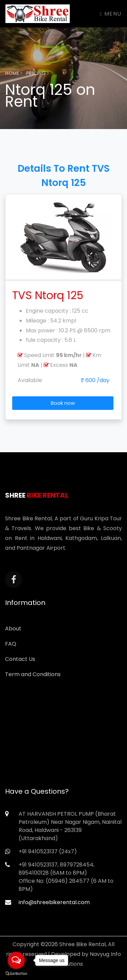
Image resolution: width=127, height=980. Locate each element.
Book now (63, 403)
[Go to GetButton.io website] (16, 973)
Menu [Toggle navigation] (111, 14)
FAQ (11, 644)
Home (14, 73)
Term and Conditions (33, 674)
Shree (37, 495)
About (13, 629)
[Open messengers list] (16, 960)
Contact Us (20, 659)
